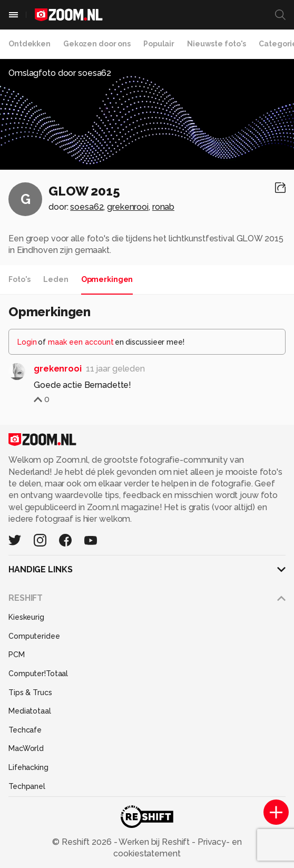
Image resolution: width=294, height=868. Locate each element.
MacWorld (26, 748)
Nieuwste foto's (217, 44)
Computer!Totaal (38, 674)
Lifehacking (28, 767)
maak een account (81, 342)
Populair (159, 44)
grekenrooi (128, 207)
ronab (163, 207)
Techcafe (25, 730)
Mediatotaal (30, 711)
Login (27, 342)
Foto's (19, 279)
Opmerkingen (107, 279)
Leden (56, 279)
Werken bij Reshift (155, 842)
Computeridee (34, 636)
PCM (17, 655)
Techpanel (27, 786)
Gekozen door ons (97, 44)
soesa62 (87, 207)
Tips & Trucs (30, 693)
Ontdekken (30, 44)
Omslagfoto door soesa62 (60, 73)
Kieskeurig (26, 617)
